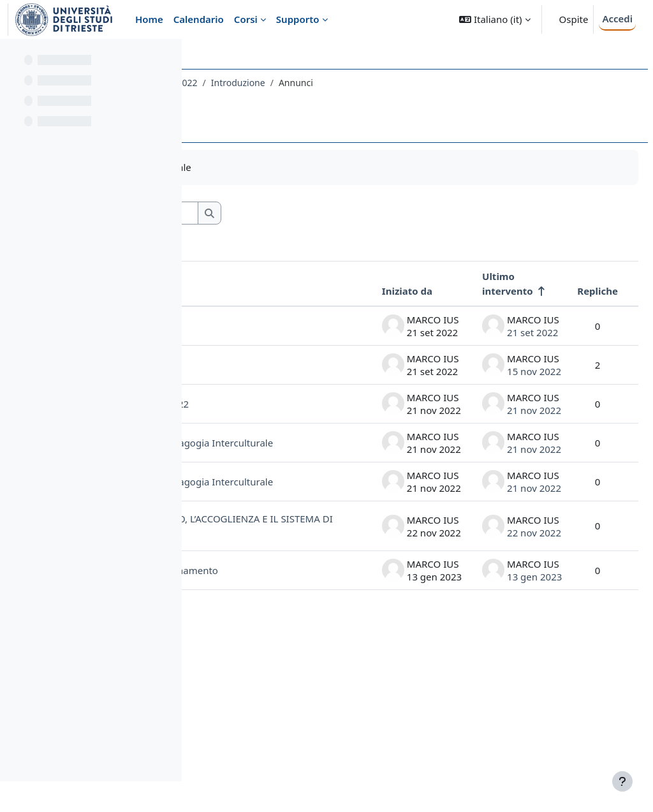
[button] (495, 19)
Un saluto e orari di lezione (265, 381)
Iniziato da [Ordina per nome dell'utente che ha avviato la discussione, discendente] (377, 291)
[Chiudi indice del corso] (13, 57)
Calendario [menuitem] (199, 19)
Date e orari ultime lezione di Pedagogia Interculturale (268, 488)
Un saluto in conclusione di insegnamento (254, 723)
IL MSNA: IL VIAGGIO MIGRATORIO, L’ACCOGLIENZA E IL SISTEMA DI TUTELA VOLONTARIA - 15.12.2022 (268, 638)
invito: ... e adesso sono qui (274, 331)
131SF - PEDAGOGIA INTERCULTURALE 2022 (298, 83)
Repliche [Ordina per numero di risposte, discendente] (567, 291)
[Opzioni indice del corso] (166, 57)
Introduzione (430, 83)
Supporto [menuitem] (298, 19)
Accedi (617, 18)
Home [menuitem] (149, 19)
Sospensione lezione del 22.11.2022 (276, 431)
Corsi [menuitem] (246, 19)
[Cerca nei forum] (312, 213)
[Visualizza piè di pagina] (622, 781)
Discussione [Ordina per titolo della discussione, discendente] (250, 291)
